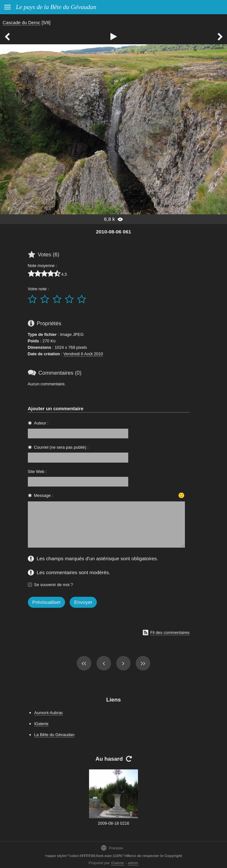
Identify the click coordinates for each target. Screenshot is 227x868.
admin (133, 863)
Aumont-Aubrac (49, 713)
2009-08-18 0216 (113, 823)
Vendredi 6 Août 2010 (83, 354)
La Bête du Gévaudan (55, 735)
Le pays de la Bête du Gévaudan (56, 7)
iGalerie (41, 724)
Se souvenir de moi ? (53, 585)
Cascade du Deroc (22, 23)
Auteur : (41, 423)
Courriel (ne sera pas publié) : (61, 447)
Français (112, 848)
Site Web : (37, 472)
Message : (44, 495)
